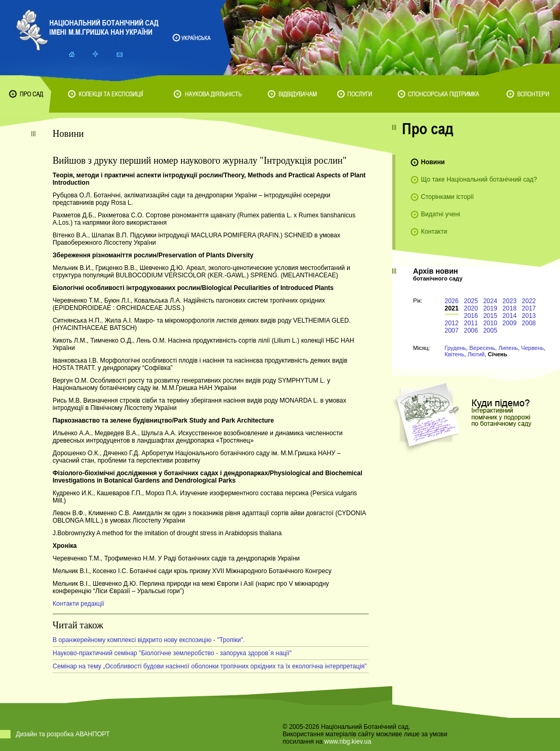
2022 (529, 301)
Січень (498, 354)
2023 (510, 301)
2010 (490, 323)
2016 (471, 316)
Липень (508, 348)
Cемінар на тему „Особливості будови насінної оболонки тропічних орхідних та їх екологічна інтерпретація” (210, 666)
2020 (471, 308)
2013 (529, 316)
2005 (490, 331)
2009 (510, 323)
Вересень (482, 348)
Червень (532, 348)
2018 (510, 308)
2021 (452, 308)
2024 (490, 301)
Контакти (434, 232)
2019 (490, 308)
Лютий (476, 354)
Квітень (455, 354)
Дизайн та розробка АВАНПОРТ (63, 734)
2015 (490, 316)
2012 (452, 323)
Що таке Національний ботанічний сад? (479, 179)
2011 (471, 323)
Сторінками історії (448, 197)
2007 (452, 331)
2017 (529, 308)
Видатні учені (441, 214)
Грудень (456, 348)
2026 (452, 301)
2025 (471, 301)
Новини (433, 162)
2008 (529, 323)
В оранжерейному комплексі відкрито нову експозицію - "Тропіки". (149, 640)
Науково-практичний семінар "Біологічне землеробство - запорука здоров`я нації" (172, 653)
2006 (471, 331)
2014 (510, 316)
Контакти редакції (78, 604)
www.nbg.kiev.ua (348, 742)
